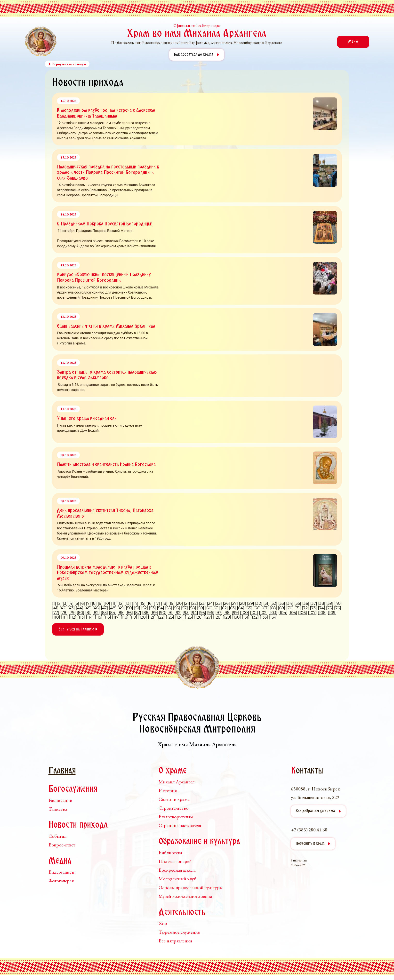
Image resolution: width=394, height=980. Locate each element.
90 (163, 613)
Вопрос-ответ (62, 845)
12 (121, 603)
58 (192, 608)
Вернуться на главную (78, 629)
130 (237, 617)
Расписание (60, 800)
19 (172, 603)
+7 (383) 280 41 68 (309, 830)
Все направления (175, 941)
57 (185, 608)
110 (56, 617)
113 (81, 617)
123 (170, 617)
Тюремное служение (179, 932)
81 (88, 613)
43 (71, 608)
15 (142, 603)
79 (72, 613)
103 (273, 613)
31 (266, 603)
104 (283, 613)
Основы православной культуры (191, 887)
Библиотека (170, 853)
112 (73, 617)
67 (265, 608)
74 (322, 608)
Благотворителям (176, 817)
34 (290, 603)
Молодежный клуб (177, 879)
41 (55, 608)
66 (257, 608)
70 (290, 608)
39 (330, 603)
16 (150, 603)
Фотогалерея (61, 881)
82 (96, 613)
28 (242, 603)
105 (293, 613)
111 (64, 617)
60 (209, 608)
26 (226, 603)
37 (314, 603)
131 (246, 617)
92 (178, 613)
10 (107, 603)
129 (227, 617)
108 (322, 613)
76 (338, 608)
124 (180, 617)
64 (241, 608)
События (57, 836)
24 (210, 603)
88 (146, 613)
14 (135, 603)
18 (164, 603)
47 (104, 608)
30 (259, 603)
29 (251, 603)
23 (202, 603)
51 (137, 608)
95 (203, 613)
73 (314, 608)
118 (125, 617)
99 (235, 613)
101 (254, 613)
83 (104, 613)
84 (113, 613)
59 (201, 608)
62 (224, 608)
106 (303, 613)
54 (161, 608)
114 (90, 617)
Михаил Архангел (177, 782)
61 (217, 608)
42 (63, 608)
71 (298, 608)
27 (234, 603)
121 (152, 617)
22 (194, 603)
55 (169, 608)
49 (121, 608)
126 (198, 617)
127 (208, 617)
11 (114, 603)
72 (305, 608)
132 (255, 617)
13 (128, 603)
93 (186, 613)
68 (273, 608)
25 (218, 603)
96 (211, 613)
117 (116, 617)
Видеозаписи (61, 872)
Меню (353, 42)
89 (154, 613)
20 (179, 603)
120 (142, 617)
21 (187, 603)
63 (232, 608)
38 (322, 603)
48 (113, 608)
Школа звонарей (175, 861)
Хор (163, 923)
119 (133, 617)
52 (145, 608)
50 (129, 608)
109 (332, 613)
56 (177, 608)
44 (79, 608)
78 (64, 613)
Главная (62, 771)
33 (282, 603)
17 (157, 603)
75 (330, 608)
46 (96, 608)
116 (107, 617)
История (168, 790)
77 (56, 613)
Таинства (58, 809)
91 (170, 613)
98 (227, 613)
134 (273, 617)
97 (219, 613)
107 (313, 613)
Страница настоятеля (180, 825)
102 (263, 613)
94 (194, 613)
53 (153, 608)
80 (81, 613)
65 (249, 608)
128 (217, 617)
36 (306, 603)
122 (161, 617)
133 (264, 617)
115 (99, 617)
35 (298, 603)
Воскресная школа (177, 870)
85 (121, 613)
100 (245, 613)
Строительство (173, 808)
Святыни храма (174, 799)
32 (274, 603)
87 (137, 613)
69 (282, 608)
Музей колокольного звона (185, 896)
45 (88, 608)
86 (129, 613)
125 (189, 617)
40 (338, 603)
